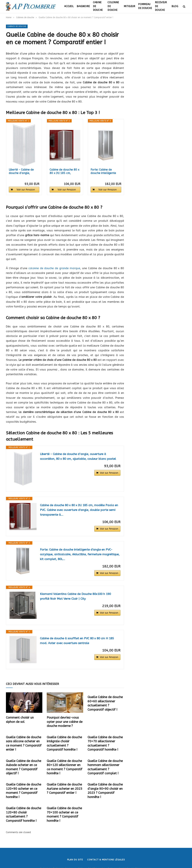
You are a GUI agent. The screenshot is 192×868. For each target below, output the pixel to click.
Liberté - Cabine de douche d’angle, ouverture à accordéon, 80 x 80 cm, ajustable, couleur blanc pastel (79, 457)
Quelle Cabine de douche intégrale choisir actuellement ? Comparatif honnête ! (64, 743)
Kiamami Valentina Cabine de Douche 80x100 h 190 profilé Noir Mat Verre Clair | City (77, 597)
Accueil (69, 6)
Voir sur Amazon (26, 190)
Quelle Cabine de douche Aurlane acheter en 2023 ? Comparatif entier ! (65, 789)
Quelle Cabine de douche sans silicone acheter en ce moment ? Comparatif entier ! (24, 743)
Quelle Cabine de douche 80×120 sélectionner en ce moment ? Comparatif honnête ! (65, 767)
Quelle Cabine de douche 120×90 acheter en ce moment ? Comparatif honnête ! (24, 791)
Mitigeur (129, 6)
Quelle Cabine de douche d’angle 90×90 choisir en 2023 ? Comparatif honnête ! (105, 791)
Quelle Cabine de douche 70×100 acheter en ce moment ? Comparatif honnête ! (64, 814)
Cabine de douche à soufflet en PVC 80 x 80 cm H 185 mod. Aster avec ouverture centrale (78, 641)
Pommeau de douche (145, 6)
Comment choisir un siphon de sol (20, 720)
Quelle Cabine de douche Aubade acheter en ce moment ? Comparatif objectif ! (24, 767)
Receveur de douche (161, 6)
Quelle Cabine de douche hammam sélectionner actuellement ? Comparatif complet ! (105, 767)
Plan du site (75, 860)
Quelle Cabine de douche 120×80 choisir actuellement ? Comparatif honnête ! (24, 814)
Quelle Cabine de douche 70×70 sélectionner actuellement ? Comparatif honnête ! (105, 743)
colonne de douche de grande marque (54, 268)
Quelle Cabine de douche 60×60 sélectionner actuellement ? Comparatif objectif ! (105, 703)
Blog (175, 6)
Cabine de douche (98, 6)
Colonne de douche (113, 6)
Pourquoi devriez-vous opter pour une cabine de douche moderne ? (65, 722)
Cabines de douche (17, 26)
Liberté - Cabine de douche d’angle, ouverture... (21, 171)
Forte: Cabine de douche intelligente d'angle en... (103, 171)
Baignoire (83, 6)
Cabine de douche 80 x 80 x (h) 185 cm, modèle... (64, 171)
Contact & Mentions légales (106, 860)
